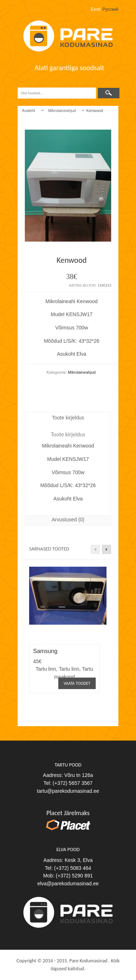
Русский (110, 9)
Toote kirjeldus (68, 418)
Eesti (96, 9)
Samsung (45, 651)
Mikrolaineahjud (62, 111)
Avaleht (29, 111)
